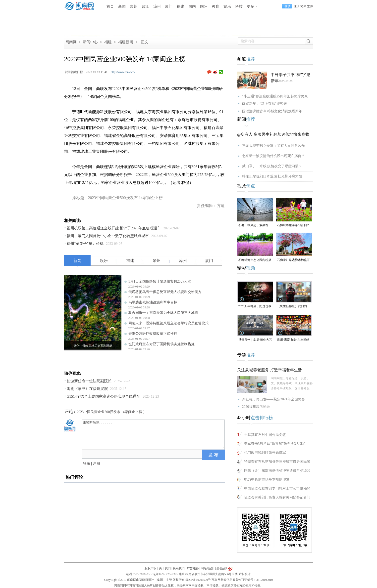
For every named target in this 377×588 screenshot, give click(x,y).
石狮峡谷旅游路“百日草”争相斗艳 (293, 226)
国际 (204, 6)
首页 (110, 6)
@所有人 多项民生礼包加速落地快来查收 (273, 134)
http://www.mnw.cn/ (123, 72)
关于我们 (165, 568)
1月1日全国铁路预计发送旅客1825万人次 (160, 281)
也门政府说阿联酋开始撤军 (265, 453)
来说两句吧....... (154, 434)
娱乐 (227, 6)
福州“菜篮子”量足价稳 (85, 244)
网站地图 (207, 568)
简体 (303, 6)
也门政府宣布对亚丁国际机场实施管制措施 (162, 344)
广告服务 (193, 568)
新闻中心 (90, 42)
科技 (239, 6)
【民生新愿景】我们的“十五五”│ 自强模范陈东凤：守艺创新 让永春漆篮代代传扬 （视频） (294, 307)
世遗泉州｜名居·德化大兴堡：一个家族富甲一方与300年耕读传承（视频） (255, 340)
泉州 (134, 6)
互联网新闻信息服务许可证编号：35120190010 (242, 580)
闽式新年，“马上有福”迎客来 (265, 104)
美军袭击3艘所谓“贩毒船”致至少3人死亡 (275, 444)
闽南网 (71, 42)
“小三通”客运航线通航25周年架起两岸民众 (275, 96)
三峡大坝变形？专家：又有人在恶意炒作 (273, 146)
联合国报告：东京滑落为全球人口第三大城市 (163, 313)
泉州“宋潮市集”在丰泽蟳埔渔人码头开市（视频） (293, 340)
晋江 (145, 6)
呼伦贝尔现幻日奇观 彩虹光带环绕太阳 (272, 176)
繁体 (310, 6)
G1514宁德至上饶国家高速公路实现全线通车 (104, 396)
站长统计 (245, 574)
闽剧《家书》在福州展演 (87, 389)
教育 (215, 6)
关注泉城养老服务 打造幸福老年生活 (269, 370)
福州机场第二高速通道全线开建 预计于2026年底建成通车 (114, 228)
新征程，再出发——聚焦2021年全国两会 (273, 399)
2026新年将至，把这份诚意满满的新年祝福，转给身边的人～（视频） (255, 307)
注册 (297, 6)
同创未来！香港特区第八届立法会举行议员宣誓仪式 (168, 323)
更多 (251, 6)
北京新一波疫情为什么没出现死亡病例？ (273, 156)
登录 (87, 463)
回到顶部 (221, 568)
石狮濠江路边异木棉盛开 (293, 260)
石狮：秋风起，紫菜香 (253, 225)
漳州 (157, 6)
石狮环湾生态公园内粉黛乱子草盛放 (255, 260)
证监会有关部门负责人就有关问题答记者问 (277, 497)
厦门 (169, 6)
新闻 (122, 6)
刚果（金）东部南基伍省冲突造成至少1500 (277, 471)
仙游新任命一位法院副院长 (89, 381)
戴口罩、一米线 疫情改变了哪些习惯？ (272, 166)
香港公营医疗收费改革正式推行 (153, 334)
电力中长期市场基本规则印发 (267, 480)
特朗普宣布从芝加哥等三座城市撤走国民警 (277, 462)
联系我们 (179, 568)
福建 (180, 6)
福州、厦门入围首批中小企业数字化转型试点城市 (108, 236)
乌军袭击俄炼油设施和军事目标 (153, 302)
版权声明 (151, 568)
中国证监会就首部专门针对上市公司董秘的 (277, 488)
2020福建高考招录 (256, 407)
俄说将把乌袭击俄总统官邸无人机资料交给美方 (165, 292)
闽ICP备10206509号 (198, 580)
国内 (192, 6)
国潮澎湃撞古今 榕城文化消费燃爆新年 (272, 111)
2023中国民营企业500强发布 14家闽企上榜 (109, 412)
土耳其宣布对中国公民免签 (265, 435)
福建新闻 (126, 42)
